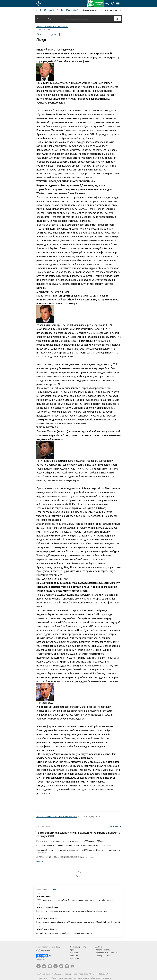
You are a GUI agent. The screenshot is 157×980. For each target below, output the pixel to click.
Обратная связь (103, 950)
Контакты (75, 953)
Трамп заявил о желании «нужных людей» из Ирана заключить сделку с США (78, 834)
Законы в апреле (90, 10)
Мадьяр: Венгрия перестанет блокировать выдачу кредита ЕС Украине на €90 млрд (70, 841)
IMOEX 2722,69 (72, 10)
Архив (73, 950)
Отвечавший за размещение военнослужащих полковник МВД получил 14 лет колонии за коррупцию (78, 851)
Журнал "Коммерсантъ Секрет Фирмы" (52, 27)
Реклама (74, 956)
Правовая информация (106, 953)
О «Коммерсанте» (79, 947)
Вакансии (74, 959)
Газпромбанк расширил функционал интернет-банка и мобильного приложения (72, 911)
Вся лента (115, 826)
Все (55, 889)
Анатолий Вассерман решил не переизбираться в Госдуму (65, 857)
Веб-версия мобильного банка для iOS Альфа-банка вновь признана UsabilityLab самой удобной (78, 922)
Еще (40, 862)
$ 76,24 (43, 10)
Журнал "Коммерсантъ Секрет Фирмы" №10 (57, 816)
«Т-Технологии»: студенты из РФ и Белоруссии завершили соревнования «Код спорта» (75, 900)
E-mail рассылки (103, 956)
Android (99, 947)
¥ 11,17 (60, 10)
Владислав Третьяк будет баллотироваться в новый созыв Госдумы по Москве (74, 845)
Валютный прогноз (109, 10)
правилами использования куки (76, 19)
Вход (107, 4)
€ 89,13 (52, 10)
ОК (117, 19)
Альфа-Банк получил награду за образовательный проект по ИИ (64, 933)
